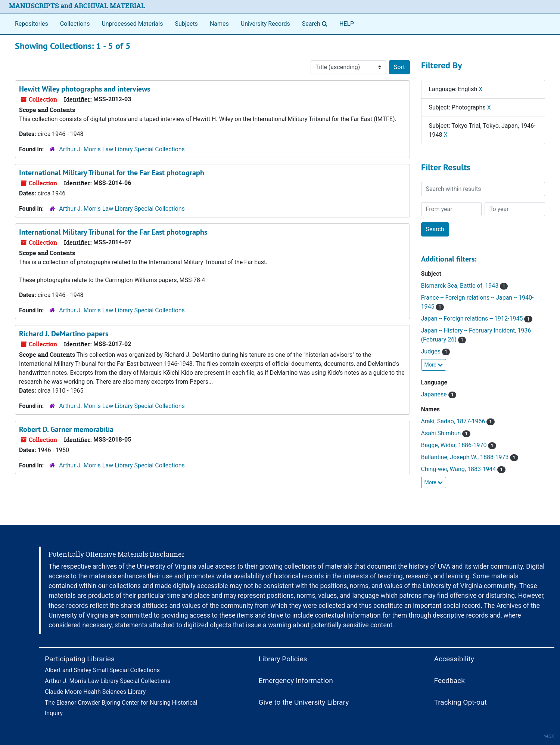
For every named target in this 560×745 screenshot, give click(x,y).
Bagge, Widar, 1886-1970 (459, 445)
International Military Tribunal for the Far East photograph (112, 173)
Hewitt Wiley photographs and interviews (85, 89)
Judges (436, 351)
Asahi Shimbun (446, 433)
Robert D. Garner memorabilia (66, 429)
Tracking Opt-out (461, 702)
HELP (347, 24)
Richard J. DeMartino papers (64, 334)
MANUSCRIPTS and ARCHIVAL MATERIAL (77, 6)
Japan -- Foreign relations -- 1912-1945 (477, 319)
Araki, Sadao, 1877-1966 (458, 421)
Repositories (32, 24)
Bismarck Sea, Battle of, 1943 (465, 286)
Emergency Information (296, 681)
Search (316, 23)
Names (219, 24)
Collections (75, 24)
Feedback (450, 681)
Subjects (186, 24)
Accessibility (454, 659)
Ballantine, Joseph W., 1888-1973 (470, 457)
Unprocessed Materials (132, 24)
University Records (265, 24)
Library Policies (283, 659)
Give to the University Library (304, 702)
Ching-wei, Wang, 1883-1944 (463, 469)
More (434, 365)
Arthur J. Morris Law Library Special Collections (122, 149)
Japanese (439, 394)
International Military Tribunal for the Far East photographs (113, 232)
